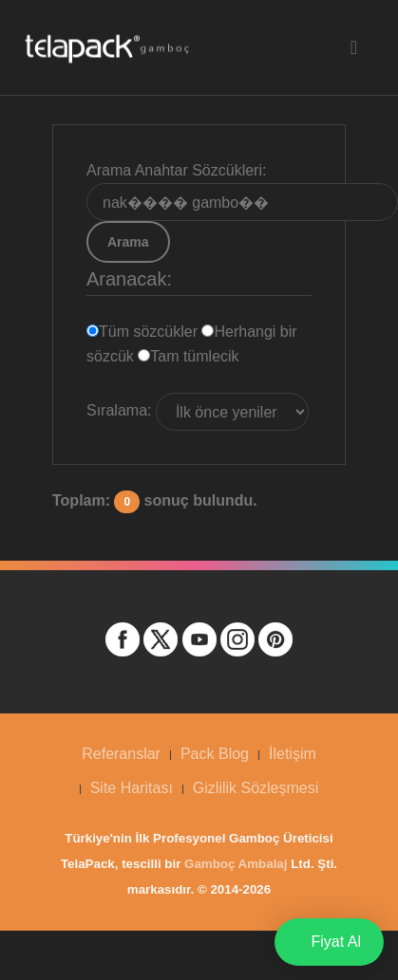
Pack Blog (215, 754)
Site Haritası (132, 788)
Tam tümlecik (188, 356)
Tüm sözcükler (144, 332)
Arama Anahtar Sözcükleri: (176, 170)
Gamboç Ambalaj (236, 864)
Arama (128, 242)
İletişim (293, 754)
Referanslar (121, 754)
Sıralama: (119, 410)
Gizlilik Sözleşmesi (256, 788)
